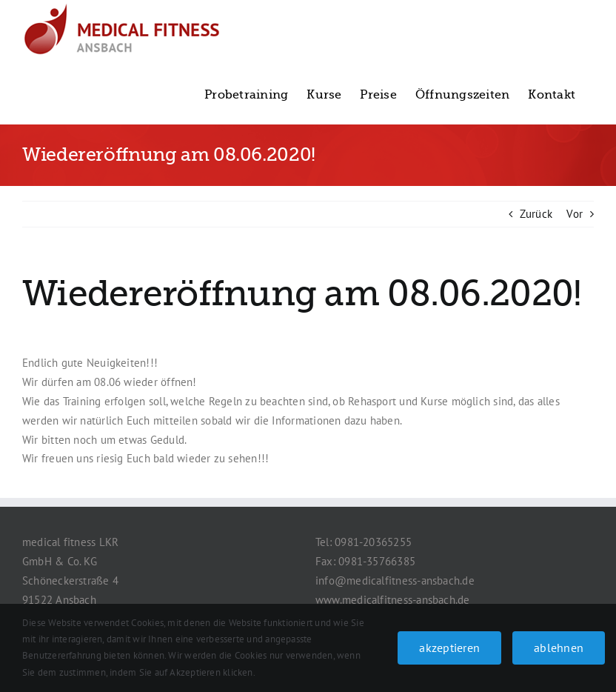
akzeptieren (449, 648)
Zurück (536, 214)
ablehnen (559, 648)
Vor (575, 214)
